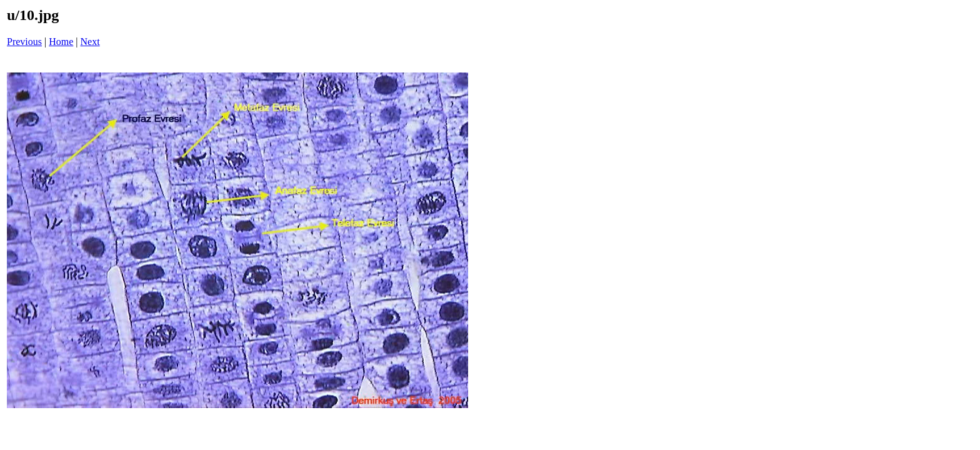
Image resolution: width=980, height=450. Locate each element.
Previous (24, 42)
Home (61, 42)
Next (90, 42)
